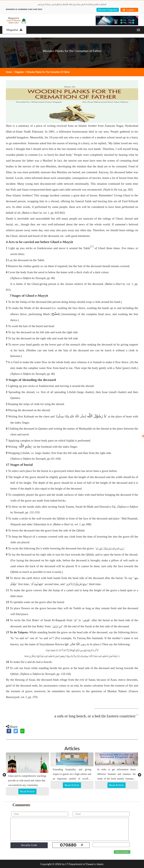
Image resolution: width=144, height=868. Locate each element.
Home (9, 72)
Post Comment (122, 852)
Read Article (27, 791)
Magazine (14, 30)
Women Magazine (108, 10)
